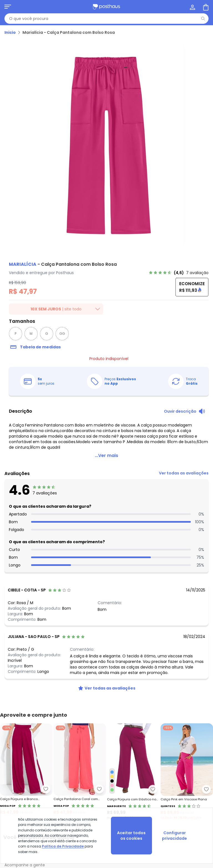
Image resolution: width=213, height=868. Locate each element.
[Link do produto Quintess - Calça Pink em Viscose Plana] (187, 772)
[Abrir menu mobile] (8, 7)
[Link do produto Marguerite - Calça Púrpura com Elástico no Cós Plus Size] (133, 772)
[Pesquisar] (203, 19)
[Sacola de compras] (205, 7)
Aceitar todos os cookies (131, 836)
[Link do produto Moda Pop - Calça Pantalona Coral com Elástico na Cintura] (80, 772)
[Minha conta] (192, 7)
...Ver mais (106, 455)
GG (62, 334)
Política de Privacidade (63, 846)
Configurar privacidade (174, 836)
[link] (179, 273)
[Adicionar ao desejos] (46, 789)
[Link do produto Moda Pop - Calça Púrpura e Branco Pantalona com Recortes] (26, 772)
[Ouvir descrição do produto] (185, 411)
